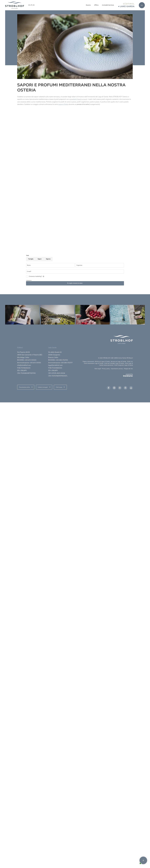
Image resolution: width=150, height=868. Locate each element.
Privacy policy (106, 369)
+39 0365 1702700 (62, 360)
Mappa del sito (128, 369)
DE (29, 5)
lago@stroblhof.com (55, 365)
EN (34, 5)
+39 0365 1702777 (66, 363)
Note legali (98, 369)
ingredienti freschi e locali (78, 99)
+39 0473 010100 (35, 363)
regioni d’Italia (63, 104)
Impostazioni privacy (117, 369)
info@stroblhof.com (24, 365)
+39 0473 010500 (30, 360)
